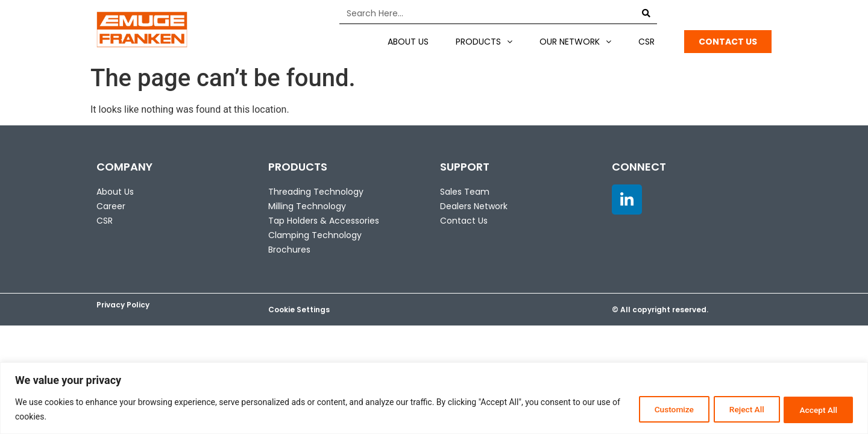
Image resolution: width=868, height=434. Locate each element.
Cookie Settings (299, 310)
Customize (662, 409)
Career (111, 206)
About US (408, 42)
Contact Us (464, 221)
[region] (434, 398)
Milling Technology (307, 206)
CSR (646, 42)
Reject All (739, 409)
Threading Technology (316, 192)
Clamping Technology (315, 235)
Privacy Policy (123, 305)
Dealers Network (474, 206)
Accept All (816, 409)
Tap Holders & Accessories (324, 221)
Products (484, 42)
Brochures (289, 250)
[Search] (646, 13)
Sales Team (465, 192)
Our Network (575, 42)
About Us (115, 192)
